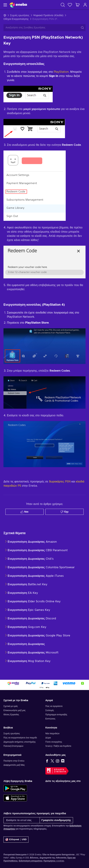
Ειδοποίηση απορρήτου (31, 861)
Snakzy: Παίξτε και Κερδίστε (58, 746)
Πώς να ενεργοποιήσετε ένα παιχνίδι (20, 738)
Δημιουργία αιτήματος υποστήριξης (20, 742)
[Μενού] (5, 5)
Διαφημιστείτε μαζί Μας (14, 765)
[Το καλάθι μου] (78, 5)
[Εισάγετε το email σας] (22, 820)
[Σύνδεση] (85, 5)
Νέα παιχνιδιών (52, 734)
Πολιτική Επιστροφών (13, 746)
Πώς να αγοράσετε (54, 706)
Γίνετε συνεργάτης (54, 742)
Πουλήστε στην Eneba (14, 761)
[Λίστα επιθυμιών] (70, 5)
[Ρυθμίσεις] (16, 840)
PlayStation (61, 72)
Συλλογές (50, 710)
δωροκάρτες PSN (60, 482)
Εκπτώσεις (50, 719)
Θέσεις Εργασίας (11, 715)
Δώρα (48, 738)
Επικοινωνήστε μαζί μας (15, 710)
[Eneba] (18, 5)
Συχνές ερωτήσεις (20, 15)
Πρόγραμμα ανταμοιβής (56, 715)
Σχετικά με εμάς (11, 706)
